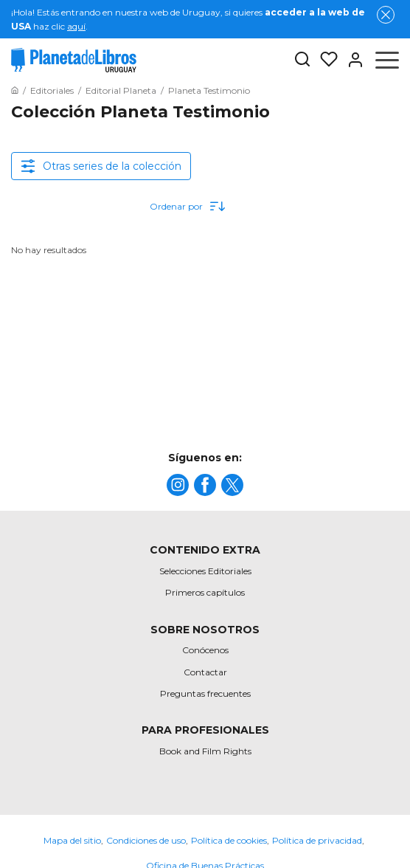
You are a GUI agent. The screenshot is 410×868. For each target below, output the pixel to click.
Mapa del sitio (72, 840)
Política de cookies (229, 840)
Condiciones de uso (146, 840)
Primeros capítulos (205, 592)
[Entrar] (351, 60)
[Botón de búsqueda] (302, 60)
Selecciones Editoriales (205, 571)
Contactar (205, 672)
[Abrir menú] (387, 60)
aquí (76, 26)
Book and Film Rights (205, 751)
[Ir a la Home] (15, 90)
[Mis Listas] (324, 60)
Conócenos (205, 650)
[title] (178, 485)
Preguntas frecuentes (205, 693)
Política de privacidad (317, 840)
